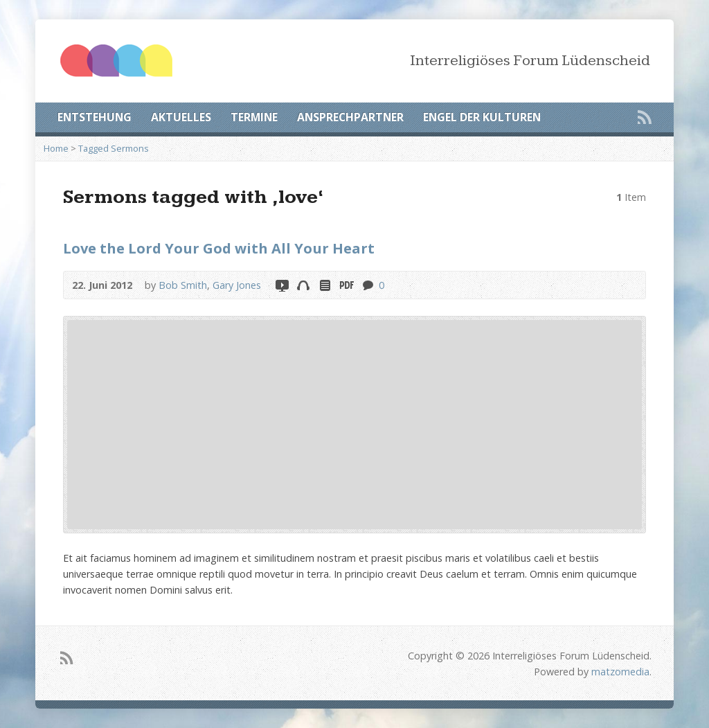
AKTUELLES (181, 117)
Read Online (324, 285)
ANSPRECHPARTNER (350, 117)
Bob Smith (183, 285)
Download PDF (346, 285)
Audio (303, 285)
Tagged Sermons (114, 148)
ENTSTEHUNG (95, 117)
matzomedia (620, 672)
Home (56, 148)
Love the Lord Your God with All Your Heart (219, 248)
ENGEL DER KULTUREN (482, 117)
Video (281, 285)
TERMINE (254, 117)
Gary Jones (237, 285)
